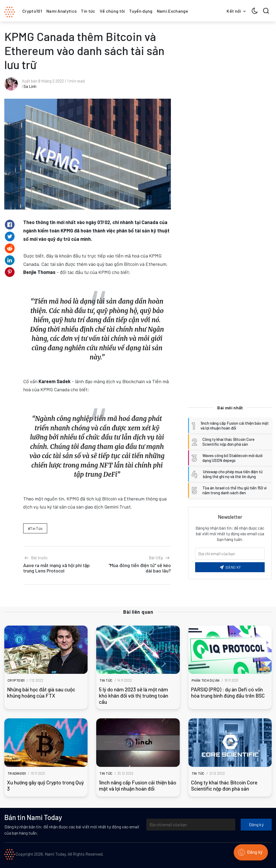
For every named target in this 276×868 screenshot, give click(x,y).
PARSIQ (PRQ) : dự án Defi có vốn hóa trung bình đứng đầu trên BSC (228, 692)
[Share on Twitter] (10, 236)
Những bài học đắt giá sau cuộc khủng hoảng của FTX (41, 692)
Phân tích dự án (206, 680)
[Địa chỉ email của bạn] (191, 825)
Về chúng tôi (112, 11)
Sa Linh (30, 86)
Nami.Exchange (172, 11)
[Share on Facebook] (10, 225)
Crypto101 (32, 11)
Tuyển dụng (141, 11)
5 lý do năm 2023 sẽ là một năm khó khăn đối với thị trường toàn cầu (134, 696)
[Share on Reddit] (10, 248)
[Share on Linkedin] (10, 260)
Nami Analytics (61, 11)
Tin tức (88, 11)
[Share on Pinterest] (10, 272)
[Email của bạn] (230, 554)
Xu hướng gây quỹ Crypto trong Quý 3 (45, 785)
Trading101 (17, 773)
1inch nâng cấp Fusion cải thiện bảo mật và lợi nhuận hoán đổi (138, 785)
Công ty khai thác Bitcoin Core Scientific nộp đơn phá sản (224, 785)
